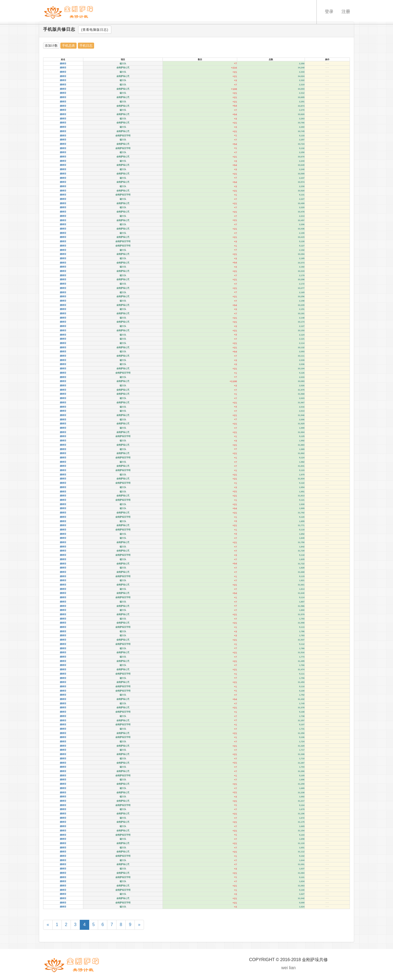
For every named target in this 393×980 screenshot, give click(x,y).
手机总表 (68, 46)
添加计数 (51, 46)
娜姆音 (63, 64)
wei (285, 968)
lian (292, 968)
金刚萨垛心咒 (123, 68)
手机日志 (86, 46)
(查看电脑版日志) (95, 30)
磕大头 (123, 64)
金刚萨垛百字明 (123, 136)
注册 (346, 11)
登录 (329, 11)
